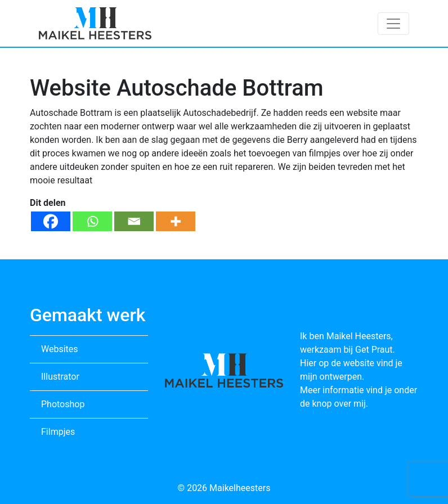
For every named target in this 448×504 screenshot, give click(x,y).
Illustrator (60, 377)
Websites (60, 349)
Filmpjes (58, 432)
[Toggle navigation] (393, 24)
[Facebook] (51, 221)
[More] (176, 221)
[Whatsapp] (92, 221)
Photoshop (63, 404)
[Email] (134, 221)
